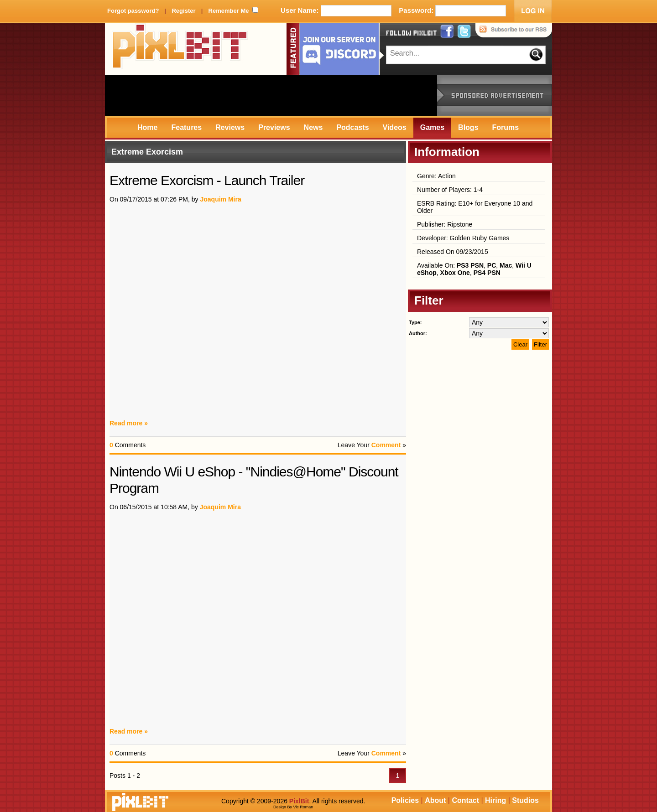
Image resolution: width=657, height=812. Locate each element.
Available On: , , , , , (474, 269)
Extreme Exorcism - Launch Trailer (207, 180)
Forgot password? (133, 11)
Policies (405, 800)
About (435, 800)
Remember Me (229, 11)
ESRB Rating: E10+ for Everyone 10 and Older (475, 207)
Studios (525, 800)
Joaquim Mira (220, 199)
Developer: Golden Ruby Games (463, 238)
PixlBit (180, 49)
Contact (465, 800)
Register (183, 11)
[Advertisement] (271, 95)
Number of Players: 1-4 (450, 190)
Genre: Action (436, 176)
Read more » (129, 423)
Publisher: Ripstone (445, 224)
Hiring (495, 800)
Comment (386, 445)
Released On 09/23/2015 (453, 252)
